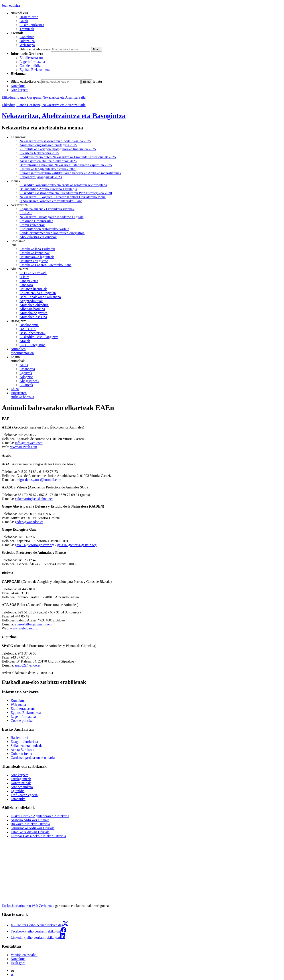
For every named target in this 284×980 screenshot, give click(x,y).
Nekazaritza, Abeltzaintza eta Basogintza (64, 116)
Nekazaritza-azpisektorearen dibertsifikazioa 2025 (55, 141)
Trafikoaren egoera (24, 795)
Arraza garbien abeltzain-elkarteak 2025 (48, 161)
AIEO (24, 365)
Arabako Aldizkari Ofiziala (30, 820)
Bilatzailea (27, 41)
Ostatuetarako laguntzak (37, 257)
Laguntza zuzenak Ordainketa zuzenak (47, 209)
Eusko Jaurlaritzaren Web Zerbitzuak (28, 906)
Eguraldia (18, 791)
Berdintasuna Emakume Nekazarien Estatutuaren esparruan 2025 (66, 165)
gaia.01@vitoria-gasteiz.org (35, 545)
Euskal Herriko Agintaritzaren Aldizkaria (40, 816)
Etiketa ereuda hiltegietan (38, 293)
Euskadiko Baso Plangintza (39, 337)
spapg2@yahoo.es (28, 665)
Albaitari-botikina (32, 309)
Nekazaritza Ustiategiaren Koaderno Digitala (51, 217)
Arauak (25, 341)
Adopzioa (26, 377)
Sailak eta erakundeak (26, 746)
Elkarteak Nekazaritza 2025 (39, 153)
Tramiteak (27, 29)
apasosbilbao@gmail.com (33, 624)
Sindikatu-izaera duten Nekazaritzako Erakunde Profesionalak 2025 (68, 157)
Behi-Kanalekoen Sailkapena (40, 297)
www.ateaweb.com (24, 447)
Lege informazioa (23, 717)
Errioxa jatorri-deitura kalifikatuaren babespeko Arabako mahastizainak (70, 173)
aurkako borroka (146, 395)
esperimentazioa (146, 351)
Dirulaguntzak (21, 779)
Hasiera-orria (29, 17)
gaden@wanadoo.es (29, 522)
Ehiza (15, 389)
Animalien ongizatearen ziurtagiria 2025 (48, 145)
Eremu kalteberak (32, 225)
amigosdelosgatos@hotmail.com (38, 480)
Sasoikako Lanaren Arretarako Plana (45, 265)
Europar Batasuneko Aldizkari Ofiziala (38, 836)
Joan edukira (11, 5)
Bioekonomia (29, 325)
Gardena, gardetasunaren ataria (33, 758)
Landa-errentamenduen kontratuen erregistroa (52, 233)
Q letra (24, 277)
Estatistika (18, 799)
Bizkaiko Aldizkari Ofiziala (30, 824)
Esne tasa (26, 285)
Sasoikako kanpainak (35, 253)
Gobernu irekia (21, 754)
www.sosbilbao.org (24, 628)
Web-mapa (27, 45)
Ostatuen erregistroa (34, 261)
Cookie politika (31, 66)
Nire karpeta (20, 90)
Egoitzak (26, 373)
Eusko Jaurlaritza (32, 25)
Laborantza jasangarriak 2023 (41, 177)
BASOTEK (28, 329)
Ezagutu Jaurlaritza (24, 742)
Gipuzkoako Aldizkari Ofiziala (33, 828)
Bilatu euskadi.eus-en (35, 49)
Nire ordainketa (22, 787)
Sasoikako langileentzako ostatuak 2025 (48, 169)
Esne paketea (29, 281)
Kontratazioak (21, 783)
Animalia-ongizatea (34, 313)
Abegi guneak (29, 381)
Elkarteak (26, 385)
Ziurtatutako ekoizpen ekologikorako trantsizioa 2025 (58, 149)
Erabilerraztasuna (32, 58)
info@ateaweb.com (29, 443)
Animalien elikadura (34, 305)
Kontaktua (27, 37)
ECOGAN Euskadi (33, 273)
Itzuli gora (18, 963)
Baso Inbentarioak (33, 333)
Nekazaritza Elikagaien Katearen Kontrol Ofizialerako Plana (63, 197)
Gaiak (24, 21)
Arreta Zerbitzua (22, 750)
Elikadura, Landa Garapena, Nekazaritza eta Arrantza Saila (44, 97)
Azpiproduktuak (31, 301)
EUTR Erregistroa (33, 345)
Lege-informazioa (32, 62)
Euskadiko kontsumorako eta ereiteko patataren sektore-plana (63, 185)
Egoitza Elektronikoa (35, 70)
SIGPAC (26, 213)
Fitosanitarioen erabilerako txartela (44, 229)
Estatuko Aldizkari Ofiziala (30, 832)
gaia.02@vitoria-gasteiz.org (77, 545)
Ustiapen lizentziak (33, 289)
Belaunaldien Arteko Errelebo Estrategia (48, 189)
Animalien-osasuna (33, 317)
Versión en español (24, 955)
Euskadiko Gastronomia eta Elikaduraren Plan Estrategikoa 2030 (66, 193)
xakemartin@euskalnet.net (34, 499)
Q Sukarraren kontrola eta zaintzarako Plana (51, 201)
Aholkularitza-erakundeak (38, 237)
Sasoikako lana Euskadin (37, 249)
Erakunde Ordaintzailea (36, 221)
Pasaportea (27, 369)
